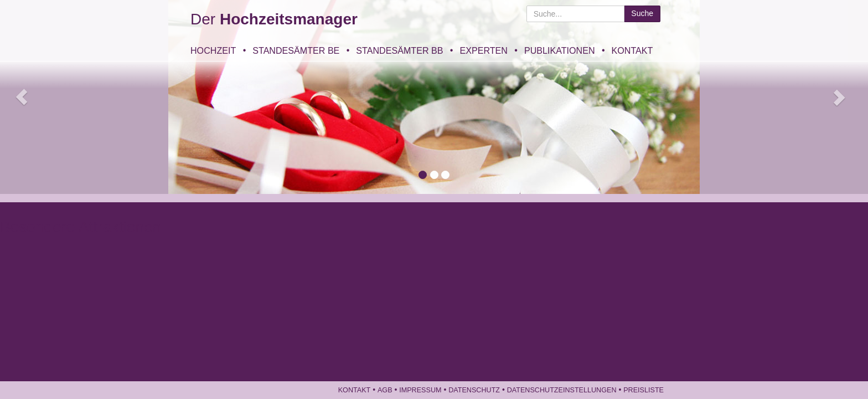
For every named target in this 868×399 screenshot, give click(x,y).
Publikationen (560, 50)
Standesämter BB (399, 50)
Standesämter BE (296, 50)
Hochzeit (213, 50)
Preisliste (644, 390)
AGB (385, 390)
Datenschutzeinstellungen (562, 390)
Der (274, 19)
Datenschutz (474, 390)
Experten (483, 50)
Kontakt (632, 50)
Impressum (420, 390)
